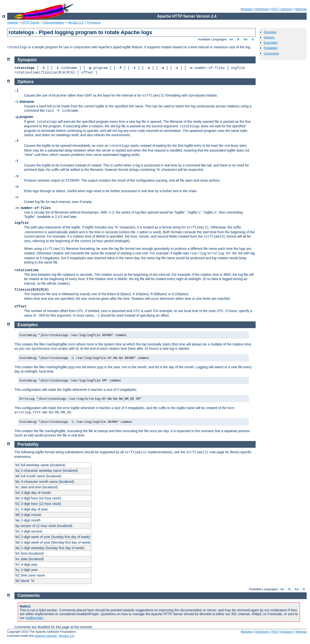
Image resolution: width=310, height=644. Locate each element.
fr (238, 39)
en (231, 39)
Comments (271, 53)
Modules (247, 9)
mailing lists (34, 618)
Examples (271, 43)
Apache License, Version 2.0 (54, 636)
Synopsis (270, 32)
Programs (94, 22)
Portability (271, 48)
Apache (13, 22)
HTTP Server (31, 22)
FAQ (275, 9)
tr (253, 39)
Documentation (54, 22)
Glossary (286, 9)
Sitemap (301, 9)
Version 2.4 (76, 22)
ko (246, 39)
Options (269, 37)
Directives (262, 9)
